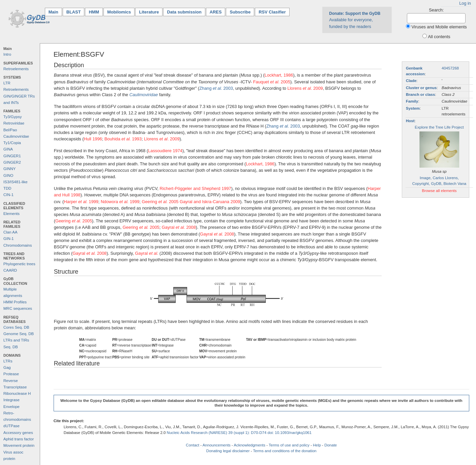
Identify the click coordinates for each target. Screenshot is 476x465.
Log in (465, 3)
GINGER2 (12, 162)
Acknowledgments (250, 445)
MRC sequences (18, 308)
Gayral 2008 (179, 227)
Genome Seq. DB (19, 334)
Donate (331, 445)
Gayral (147, 253)
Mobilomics (119, 12)
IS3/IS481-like (16, 182)
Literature (149, 12)
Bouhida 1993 (123, 139)
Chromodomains (18, 245)
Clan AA (10, 232)
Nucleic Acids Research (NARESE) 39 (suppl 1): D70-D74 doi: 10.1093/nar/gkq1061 (239, 433)
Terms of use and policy (289, 445)
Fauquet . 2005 (272, 82)
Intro (7, 54)
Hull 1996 (93, 139)
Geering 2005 (160, 202)
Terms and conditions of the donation (285, 451)
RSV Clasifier (272, 12)
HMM (94, 12)
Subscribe (240, 12)
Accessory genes (18, 433)
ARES (216, 12)
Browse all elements (439, 191)
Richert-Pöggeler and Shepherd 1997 (196, 188)
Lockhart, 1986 (279, 75)
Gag (7, 367)
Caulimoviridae (16, 136)
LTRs (8, 361)
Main (55, 12)
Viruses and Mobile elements (439, 27)
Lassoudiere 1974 (165, 151)
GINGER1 (12, 156)
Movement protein (19, 445)
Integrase (11, 400)
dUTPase (11, 426)
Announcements (217, 445)
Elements (11, 214)
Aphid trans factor (19, 439)
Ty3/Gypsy (12, 117)
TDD (7, 188)
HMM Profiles (15, 302)
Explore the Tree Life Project (439, 127)
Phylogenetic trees (19, 264)
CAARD (10, 270)
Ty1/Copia (12, 143)
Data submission (184, 12)
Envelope (11, 407)
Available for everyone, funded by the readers (355, 20)
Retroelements (16, 69)
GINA (8, 149)
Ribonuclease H (17, 393)
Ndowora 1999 (120, 202)
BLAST (74, 12)
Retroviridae (14, 123)
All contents (439, 37)
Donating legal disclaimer (228, 451)
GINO (8, 175)
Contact (192, 445)
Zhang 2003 (216, 88)
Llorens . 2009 (305, 88)
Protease (11, 374)
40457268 (450, 68)
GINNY (9, 169)
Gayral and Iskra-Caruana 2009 (210, 202)
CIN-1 (8, 195)
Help (317, 445)
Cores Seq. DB (16, 327)
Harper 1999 (81, 202)
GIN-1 (9, 239)
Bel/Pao (10, 130)
